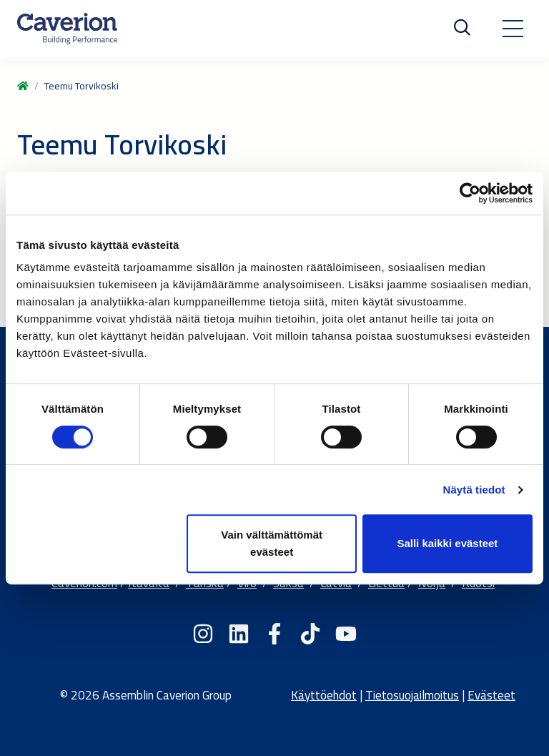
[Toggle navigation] (513, 29)
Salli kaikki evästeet (447, 543)
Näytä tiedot (474, 490)
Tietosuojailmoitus (412, 695)
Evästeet (491, 695)
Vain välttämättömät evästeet (272, 543)
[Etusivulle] (67, 29)
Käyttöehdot (324, 695)
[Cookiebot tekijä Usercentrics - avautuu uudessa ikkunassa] (470, 193)
